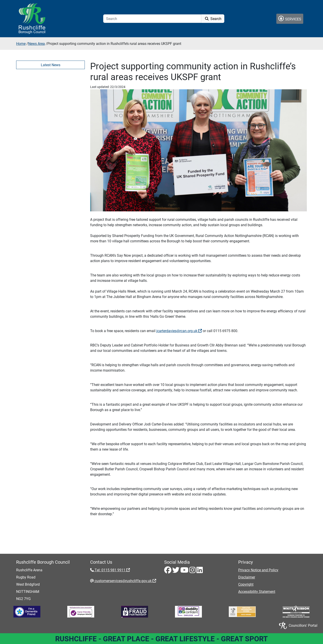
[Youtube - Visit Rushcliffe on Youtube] (185, 571)
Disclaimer (247, 577)
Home (21, 43)
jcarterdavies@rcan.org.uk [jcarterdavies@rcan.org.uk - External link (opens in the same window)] (179, 331)
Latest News (51, 65)
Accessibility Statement (257, 591)
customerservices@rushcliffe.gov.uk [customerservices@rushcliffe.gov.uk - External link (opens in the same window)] (125, 581)
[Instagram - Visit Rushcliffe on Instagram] (193, 571)
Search (213, 19)
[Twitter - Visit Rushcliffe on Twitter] (176, 571)
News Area (36, 43)
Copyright (246, 584)
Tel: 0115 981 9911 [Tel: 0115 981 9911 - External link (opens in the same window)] (112, 570)
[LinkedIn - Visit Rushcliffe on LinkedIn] (200, 571)
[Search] (152, 19)
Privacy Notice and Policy (258, 570)
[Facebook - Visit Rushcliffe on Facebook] (168, 571)
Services (290, 19)
